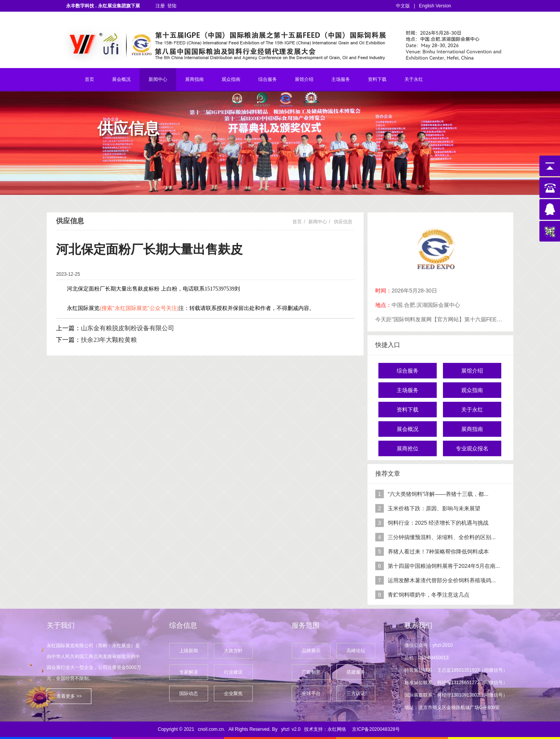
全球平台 (311, 693)
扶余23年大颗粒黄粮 (109, 340)
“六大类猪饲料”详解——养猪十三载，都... (438, 494)
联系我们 (418, 625)
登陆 (172, 6)
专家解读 (189, 672)
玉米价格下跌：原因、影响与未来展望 (434, 508)
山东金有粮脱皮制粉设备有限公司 (128, 328)
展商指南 (194, 79)
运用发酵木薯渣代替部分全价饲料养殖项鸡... (442, 580)
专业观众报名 (472, 448)
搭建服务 (356, 672)
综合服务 (268, 79)
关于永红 (414, 79)
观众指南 (231, 79)
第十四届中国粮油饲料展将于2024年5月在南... (444, 566)
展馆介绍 (304, 79)
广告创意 (311, 672)
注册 (160, 6)
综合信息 (183, 625)
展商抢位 (408, 448)
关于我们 (61, 625)
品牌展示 (311, 651)
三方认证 (356, 693)
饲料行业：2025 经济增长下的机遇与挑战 (438, 523)
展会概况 (121, 79)
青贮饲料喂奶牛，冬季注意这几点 (429, 595)
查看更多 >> (69, 696)
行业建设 (233, 672)
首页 (89, 79)
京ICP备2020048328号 (376, 729)
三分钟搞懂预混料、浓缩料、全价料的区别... (442, 537)
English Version (435, 6)
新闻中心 (158, 79)
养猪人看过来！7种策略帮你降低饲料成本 (438, 552)
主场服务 (341, 79)
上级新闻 (189, 651)
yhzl (285, 729)
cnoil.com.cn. (212, 729)
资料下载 (377, 79)
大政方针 (233, 651)
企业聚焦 (233, 693)
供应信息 (343, 222)
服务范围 (306, 625)
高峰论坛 (356, 651)
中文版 (403, 6)
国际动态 (189, 693)
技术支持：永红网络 (325, 729)
